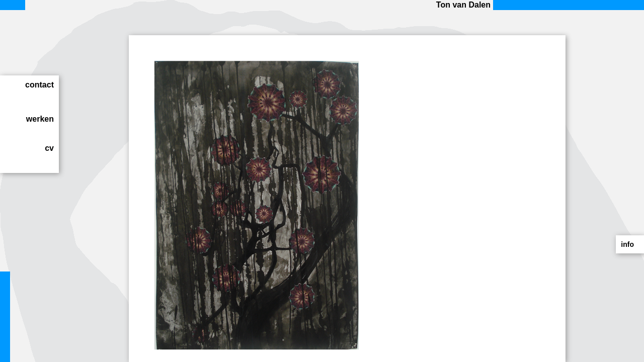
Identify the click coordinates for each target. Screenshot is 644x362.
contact (39, 85)
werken (40, 119)
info (627, 244)
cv (49, 148)
